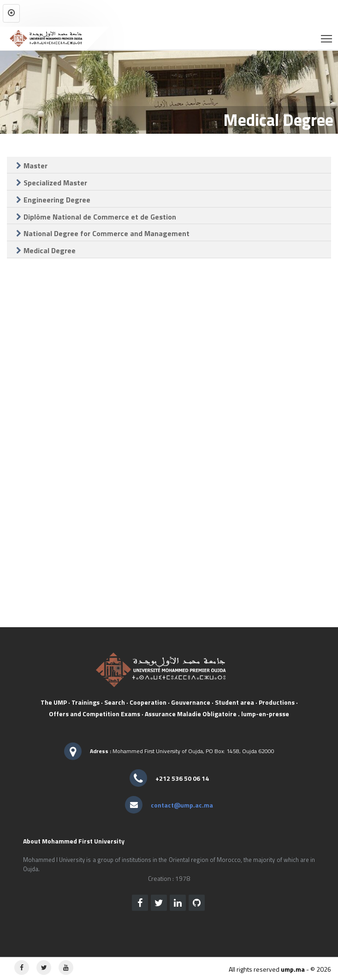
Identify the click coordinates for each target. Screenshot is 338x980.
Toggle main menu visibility (327, 36)
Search (115, 702)
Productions (277, 702)
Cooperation (148, 702)
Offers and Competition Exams (95, 714)
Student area (234, 702)
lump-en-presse (265, 714)
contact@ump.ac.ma (182, 805)
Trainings (86, 702)
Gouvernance (191, 702)
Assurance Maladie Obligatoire (191, 714)
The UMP (54, 702)
